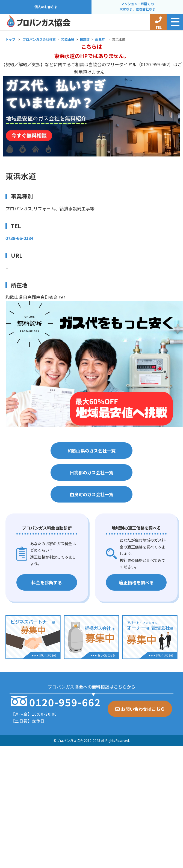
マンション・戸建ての (137, 7)
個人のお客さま (46, 7)
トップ (10, 39)
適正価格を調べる (136, 582)
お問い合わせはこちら (140, 709)
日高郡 (85, 39)
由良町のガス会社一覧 (91, 494)
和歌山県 (68, 39)
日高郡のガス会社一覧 (91, 472)
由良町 (100, 39)
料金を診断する (47, 582)
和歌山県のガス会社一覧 (91, 451)
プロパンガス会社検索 (39, 39)
